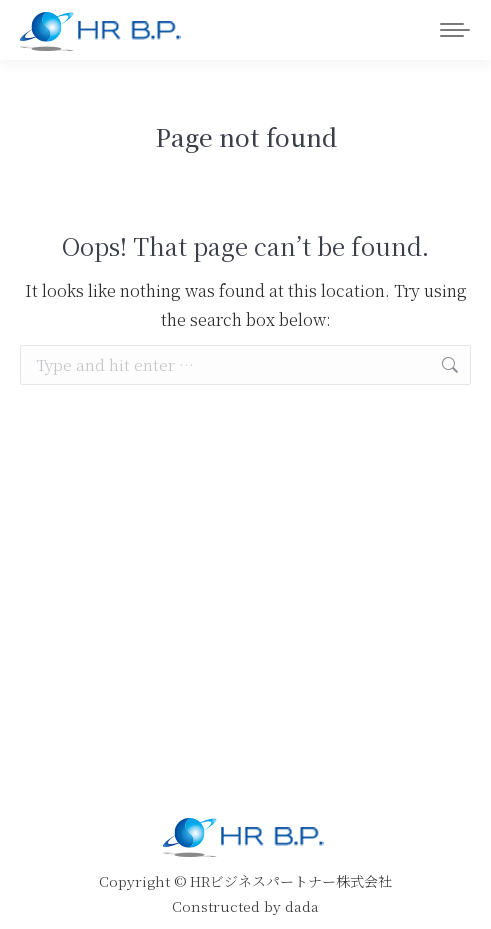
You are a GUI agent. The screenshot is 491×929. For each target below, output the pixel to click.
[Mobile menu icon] (455, 30)
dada (302, 906)
